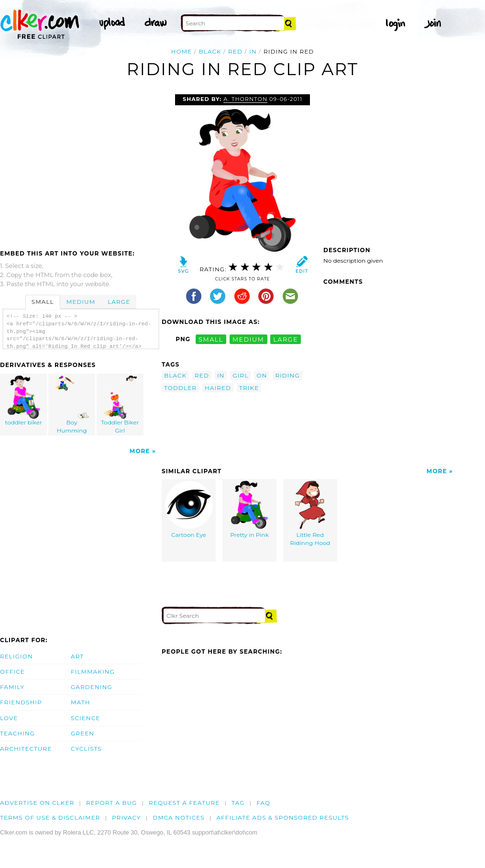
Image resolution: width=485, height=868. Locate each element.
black (210, 51)
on (262, 375)
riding (287, 375)
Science (85, 718)
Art (77, 656)
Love (9, 718)
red (235, 51)
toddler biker (24, 401)
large (286, 339)
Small (43, 302)
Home (182, 51)
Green (83, 733)
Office (12, 672)
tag (238, 803)
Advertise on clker (37, 803)
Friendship (21, 702)
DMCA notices (179, 818)
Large (119, 302)
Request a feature (184, 803)
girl (240, 375)
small (211, 339)
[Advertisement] (80, 166)
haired (218, 388)
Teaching (17, 733)
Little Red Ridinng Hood (310, 514)
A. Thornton (245, 99)
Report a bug (112, 803)
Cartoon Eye (189, 510)
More (140, 451)
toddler (180, 388)
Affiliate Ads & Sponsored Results (282, 818)
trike (249, 388)
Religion (17, 656)
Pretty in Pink (249, 510)
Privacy (127, 818)
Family (12, 687)
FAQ (263, 803)
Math (81, 702)
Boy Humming (72, 405)
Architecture (26, 749)
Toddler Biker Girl (120, 405)
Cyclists (86, 749)
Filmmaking (93, 672)
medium (248, 339)
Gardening (92, 687)
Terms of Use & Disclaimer (50, 818)
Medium (81, 302)
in (253, 51)
